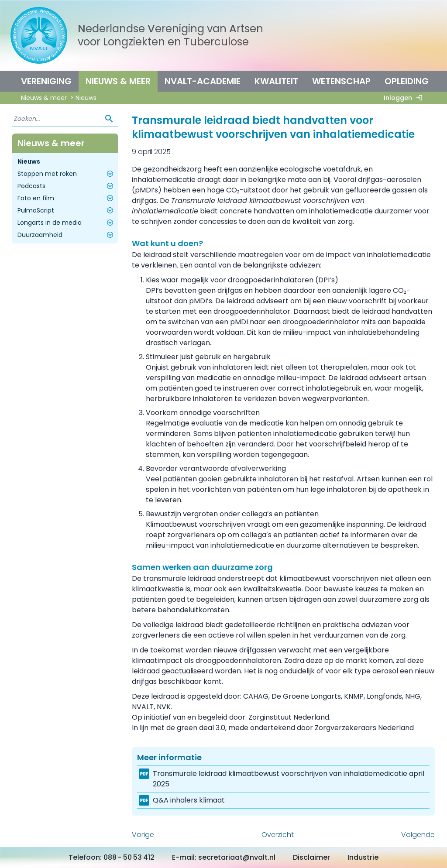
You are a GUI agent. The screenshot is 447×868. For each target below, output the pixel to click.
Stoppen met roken (66, 174)
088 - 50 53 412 (129, 857)
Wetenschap (341, 81)
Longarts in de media (66, 223)
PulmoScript (66, 210)
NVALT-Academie (203, 81)
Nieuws (29, 161)
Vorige (143, 835)
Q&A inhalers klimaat (189, 800)
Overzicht (278, 835)
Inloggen (405, 98)
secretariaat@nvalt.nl (237, 857)
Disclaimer (311, 857)
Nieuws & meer (118, 81)
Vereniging (46, 81)
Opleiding (407, 81)
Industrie (363, 857)
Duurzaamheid (66, 235)
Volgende (418, 835)
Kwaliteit (276, 81)
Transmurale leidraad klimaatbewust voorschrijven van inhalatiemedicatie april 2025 (289, 779)
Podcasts (66, 186)
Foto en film (66, 198)
